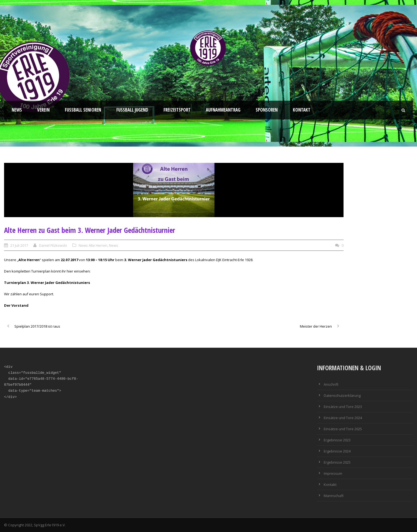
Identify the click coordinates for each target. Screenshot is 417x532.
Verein (43, 110)
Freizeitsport (177, 110)
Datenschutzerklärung (342, 395)
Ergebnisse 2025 (337, 462)
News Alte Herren (93, 245)
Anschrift (331, 384)
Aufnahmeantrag (223, 110)
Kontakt (302, 110)
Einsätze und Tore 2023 (343, 407)
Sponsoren (267, 110)
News (17, 110)
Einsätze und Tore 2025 (343, 429)
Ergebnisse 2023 (337, 440)
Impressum (333, 473)
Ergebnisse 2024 (337, 451)
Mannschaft (334, 496)
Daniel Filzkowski (53, 245)
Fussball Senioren (83, 110)
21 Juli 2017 (19, 245)
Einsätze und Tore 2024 (343, 418)
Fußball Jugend (132, 110)
